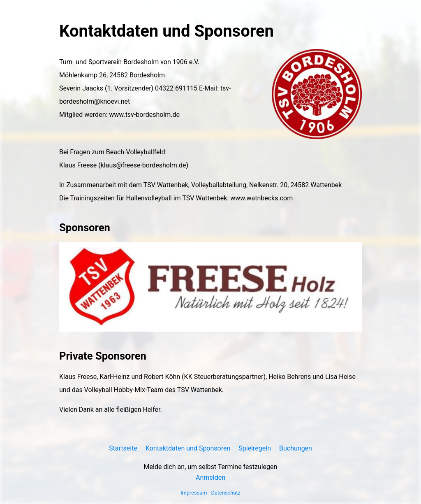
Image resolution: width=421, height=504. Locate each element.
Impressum (194, 493)
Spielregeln (255, 448)
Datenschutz (226, 493)
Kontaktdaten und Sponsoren (188, 448)
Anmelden (210, 477)
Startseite (123, 448)
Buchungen (296, 448)
